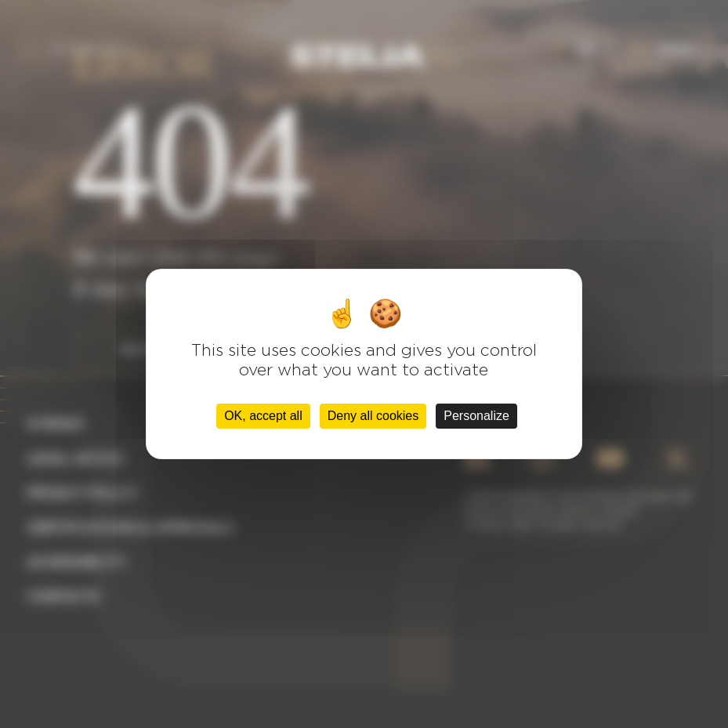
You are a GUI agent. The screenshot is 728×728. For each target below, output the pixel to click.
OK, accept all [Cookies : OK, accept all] (263, 416)
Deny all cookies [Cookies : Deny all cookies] (373, 416)
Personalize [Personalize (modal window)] (476, 416)
